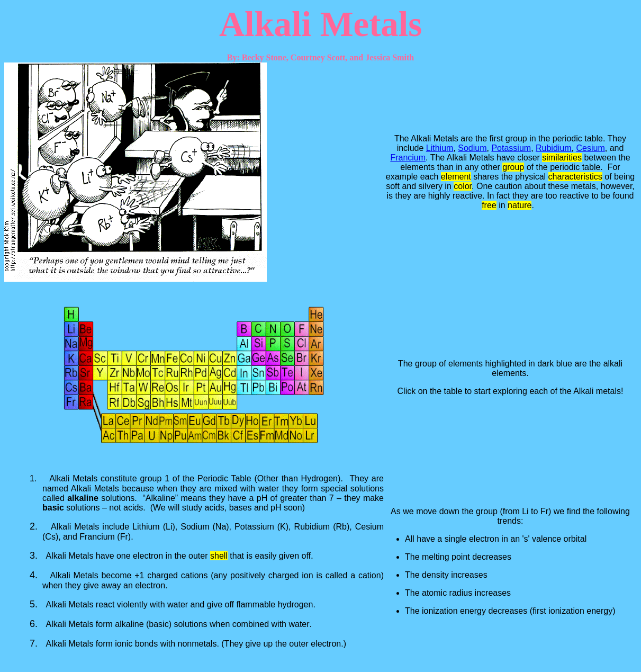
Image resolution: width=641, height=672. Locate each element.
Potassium (511, 148)
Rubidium (554, 148)
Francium (408, 158)
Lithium (440, 148)
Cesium (591, 148)
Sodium (472, 148)
